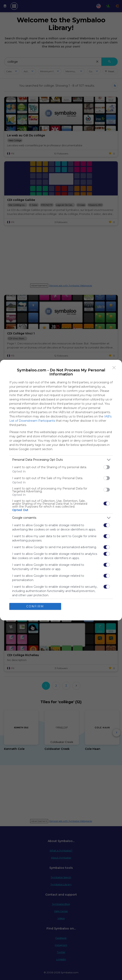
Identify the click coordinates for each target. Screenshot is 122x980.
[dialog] (61, 490)
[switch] (107, 467)
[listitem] (61, 460)
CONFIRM (35, 606)
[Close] (114, 368)
